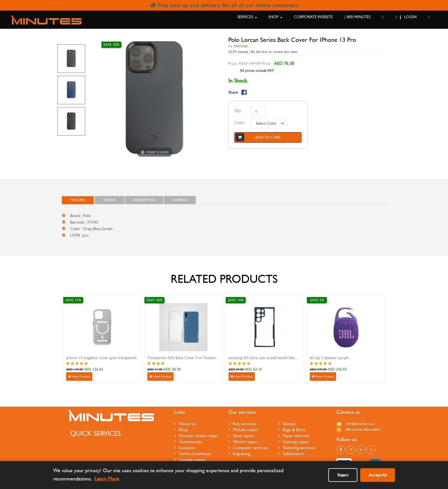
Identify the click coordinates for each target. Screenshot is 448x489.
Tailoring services (297, 448)
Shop (275, 17)
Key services (242, 424)
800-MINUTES (357, 17)
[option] (71, 59)
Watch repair (243, 442)
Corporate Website (313, 17)
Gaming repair (294, 442)
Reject (343, 475)
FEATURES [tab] (78, 200)
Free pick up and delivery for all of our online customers (224, 5)
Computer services (248, 448)
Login (406, 17)
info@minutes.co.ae (356, 424)
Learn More (107, 479)
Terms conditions (192, 454)
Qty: (238, 111)
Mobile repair (243, 430)
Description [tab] (144, 200)
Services (247, 17)
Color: (240, 122)
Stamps (287, 424)
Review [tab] (109, 200)
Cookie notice (190, 460)
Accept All (378, 475)
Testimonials (188, 442)
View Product (79, 377)
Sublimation (291, 454)
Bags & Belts (292, 430)
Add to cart (258, 137)
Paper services (294, 436)
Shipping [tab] (180, 200)
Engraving (239, 454)
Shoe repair (241, 436)
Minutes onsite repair (196, 436)
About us (185, 424)
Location (185, 448)
